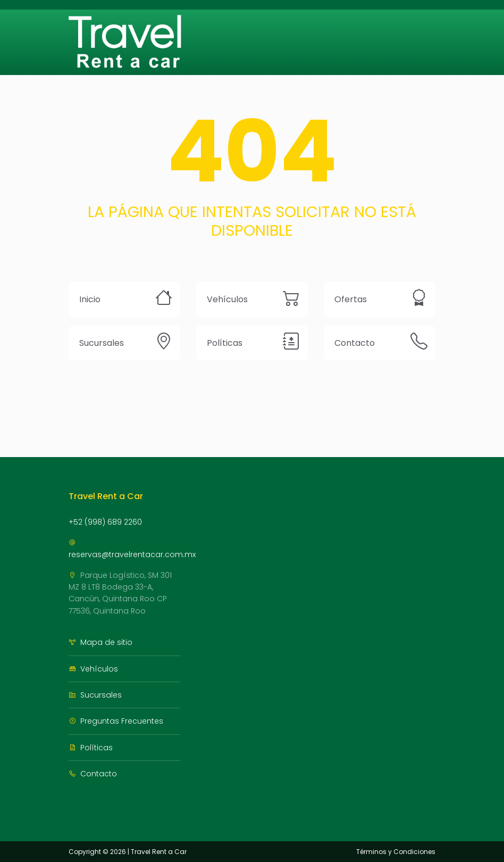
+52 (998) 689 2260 (105, 522)
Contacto (355, 343)
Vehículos (227, 299)
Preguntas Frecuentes (116, 721)
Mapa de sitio (100, 642)
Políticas (225, 343)
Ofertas (351, 299)
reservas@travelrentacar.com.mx (132, 549)
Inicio (90, 299)
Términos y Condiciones (396, 852)
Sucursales (102, 343)
